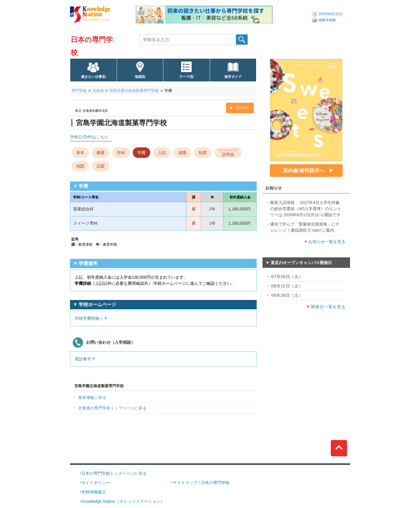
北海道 (98, 91)
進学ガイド (233, 77)
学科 (121, 153)
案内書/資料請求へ (304, 171)
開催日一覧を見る (328, 307)
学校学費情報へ (89, 318)
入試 (162, 153)
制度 (203, 153)
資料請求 (242, 108)
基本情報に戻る (92, 398)
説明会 (228, 152)
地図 (80, 166)
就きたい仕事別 (93, 77)
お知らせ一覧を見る (327, 242)
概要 (101, 153)
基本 (80, 153)
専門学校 (79, 91)
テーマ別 (186, 77)
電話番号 (83, 359)
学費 (141, 153)
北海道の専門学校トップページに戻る (112, 408)
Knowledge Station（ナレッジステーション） (123, 501)
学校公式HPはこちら (89, 137)
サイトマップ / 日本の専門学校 (201, 483)
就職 (182, 153)
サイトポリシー (96, 483)
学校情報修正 (94, 492)
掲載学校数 (327, 20)
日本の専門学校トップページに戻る (114, 473)
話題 (101, 166)
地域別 (140, 77)
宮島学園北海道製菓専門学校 (134, 91)
